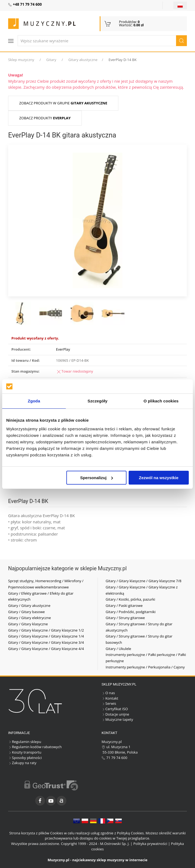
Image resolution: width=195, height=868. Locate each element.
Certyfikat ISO (115, 709)
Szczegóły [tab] (97, 401)
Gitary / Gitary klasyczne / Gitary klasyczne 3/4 (46, 642)
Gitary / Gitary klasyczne (28, 624)
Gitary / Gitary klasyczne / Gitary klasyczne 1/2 (46, 630)
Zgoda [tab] (34, 401)
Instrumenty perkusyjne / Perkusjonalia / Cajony (145, 667)
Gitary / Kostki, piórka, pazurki (130, 599)
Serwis (109, 703)
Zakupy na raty (22, 763)
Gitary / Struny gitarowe (125, 618)
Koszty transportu (25, 752)
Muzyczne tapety (117, 719)
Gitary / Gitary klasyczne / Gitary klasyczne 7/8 (144, 581)
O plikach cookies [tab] (161, 401)
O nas (108, 693)
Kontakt (110, 698)
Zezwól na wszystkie (159, 478)
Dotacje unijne (115, 714)
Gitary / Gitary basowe (26, 612)
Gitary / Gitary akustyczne (29, 606)
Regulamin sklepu (25, 742)
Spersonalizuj (97, 478)
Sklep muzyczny (21, 60)
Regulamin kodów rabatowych (35, 747)
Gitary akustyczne (83, 60)
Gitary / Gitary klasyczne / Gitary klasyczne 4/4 (46, 649)
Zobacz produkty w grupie (63, 103)
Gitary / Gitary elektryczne (30, 618)
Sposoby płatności (25, 758)
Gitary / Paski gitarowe (124, 606)
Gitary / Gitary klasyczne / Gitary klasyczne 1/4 (46, 636)
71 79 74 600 (114, 758)
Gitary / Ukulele (118, 649)
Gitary (51, 60)
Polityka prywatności (150, 844)
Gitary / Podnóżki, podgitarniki (131, 612)
